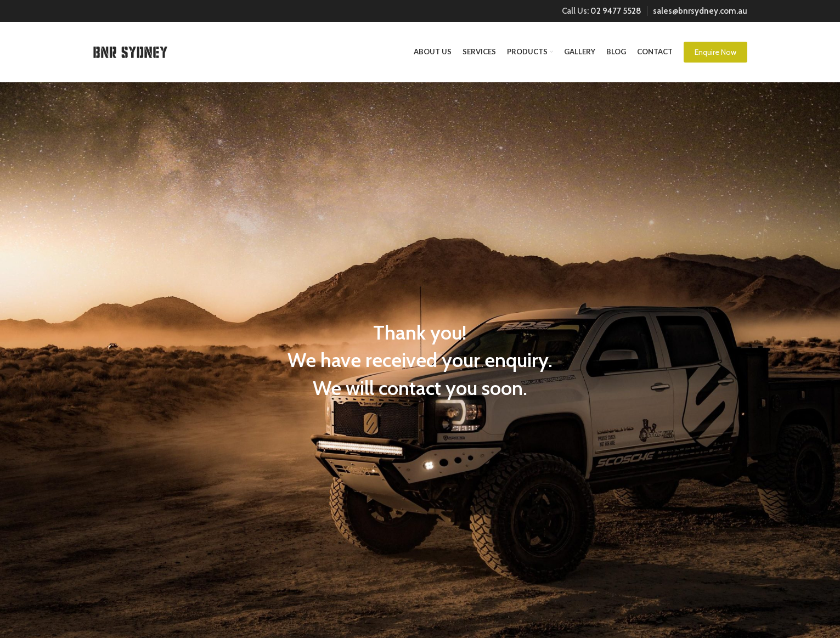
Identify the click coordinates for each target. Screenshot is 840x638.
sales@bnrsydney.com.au (700, 11)
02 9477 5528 (616, 11)
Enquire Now (715, 52)
